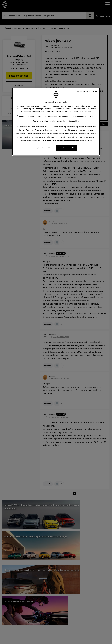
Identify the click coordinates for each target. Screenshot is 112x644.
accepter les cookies (67, 148)
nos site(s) (45, 137)
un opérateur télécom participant (60, 141)
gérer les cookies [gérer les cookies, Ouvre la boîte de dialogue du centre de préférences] (44, 148)
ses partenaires (33, 106)
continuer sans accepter (87, 91)
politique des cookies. (70, 121)
